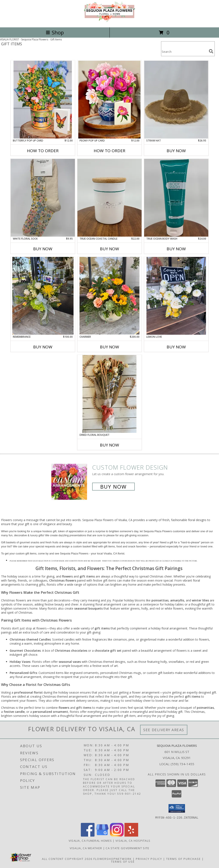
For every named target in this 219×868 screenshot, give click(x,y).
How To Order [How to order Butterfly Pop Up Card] (43, 151)
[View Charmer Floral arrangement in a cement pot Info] (109, 296)
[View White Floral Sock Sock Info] (43, 198)
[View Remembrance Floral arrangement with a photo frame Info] (43, 296)
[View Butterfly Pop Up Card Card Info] (43, 100)
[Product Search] (184, 51)
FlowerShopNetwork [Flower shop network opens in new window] (113, 859)
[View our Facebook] (88, 835)
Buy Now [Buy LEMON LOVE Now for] (176, 347)
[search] (211, 51)
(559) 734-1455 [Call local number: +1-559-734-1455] (182, 764)
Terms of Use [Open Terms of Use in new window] (123, 861)
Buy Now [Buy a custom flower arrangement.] (113, 487)
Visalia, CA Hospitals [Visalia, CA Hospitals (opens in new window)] (133, 840)
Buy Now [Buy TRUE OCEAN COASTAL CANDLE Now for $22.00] (109, 249)
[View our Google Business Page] (102, 835)
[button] (177, 808)
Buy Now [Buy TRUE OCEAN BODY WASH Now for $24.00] (176, 249)
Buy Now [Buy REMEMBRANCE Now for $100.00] (43, 347)
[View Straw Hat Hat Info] (176, 100)
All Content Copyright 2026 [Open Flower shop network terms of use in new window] (67, 859)
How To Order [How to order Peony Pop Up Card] (109, 151)
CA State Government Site (127, 848)
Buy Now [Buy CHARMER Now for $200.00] (109, 347)
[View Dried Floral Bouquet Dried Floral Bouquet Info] (109, 394)
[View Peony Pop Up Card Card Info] (109, 100)
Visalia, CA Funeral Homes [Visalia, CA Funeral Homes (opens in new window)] (90, 840)
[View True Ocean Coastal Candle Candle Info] (109, 198)
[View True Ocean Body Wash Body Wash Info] (176, 198)
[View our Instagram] (117, 835)
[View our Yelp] (131, 835)
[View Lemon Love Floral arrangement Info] (176, 296)
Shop (55, 32)
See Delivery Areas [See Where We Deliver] (164, 730)
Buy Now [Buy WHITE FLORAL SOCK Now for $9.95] (43, 249)
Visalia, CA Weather (86, 848)
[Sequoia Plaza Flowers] (109, 21)
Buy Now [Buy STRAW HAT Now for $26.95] (176, 151)
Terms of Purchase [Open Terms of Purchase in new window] (183, 859)
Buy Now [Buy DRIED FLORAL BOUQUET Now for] (109, 445)
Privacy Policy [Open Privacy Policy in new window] (149, 859)
